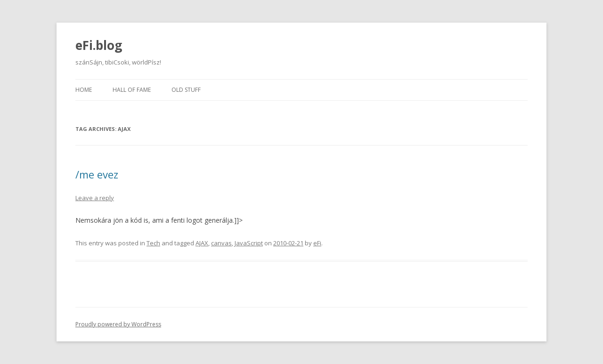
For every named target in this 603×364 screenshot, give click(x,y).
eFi (317, 243)
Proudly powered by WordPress (118, 324)
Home (84, 90)
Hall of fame (132, 90)
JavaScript (249, 243)
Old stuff (186, 90)
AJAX (202, 243)
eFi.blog (99, 45)
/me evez (97, 174)
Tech (153, 243)
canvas (221, 243)
